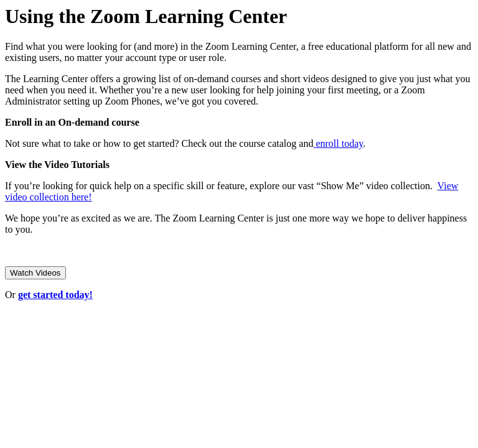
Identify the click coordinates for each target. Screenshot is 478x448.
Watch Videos (35, 273)
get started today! (55, 295)
